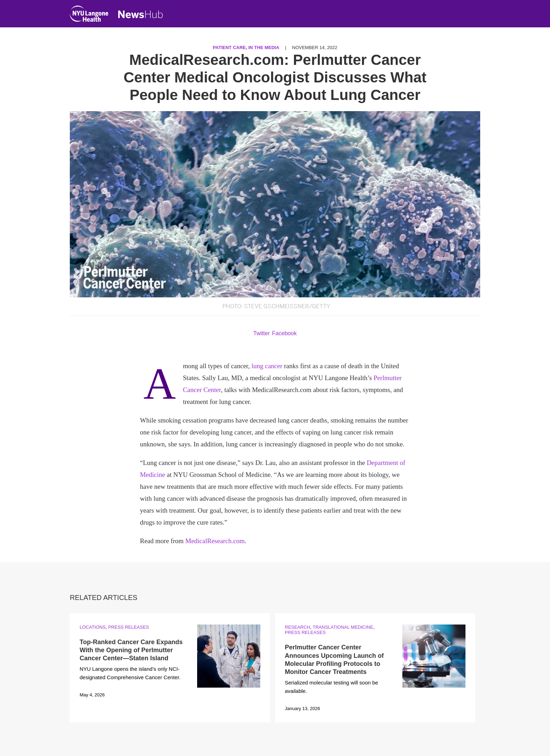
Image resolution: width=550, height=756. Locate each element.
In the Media (264, 48)
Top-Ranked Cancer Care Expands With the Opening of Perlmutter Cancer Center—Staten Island (131, 650)
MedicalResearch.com (215, 541)
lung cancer (267, 366)
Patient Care (229, 48)
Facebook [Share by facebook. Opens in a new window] (284, 333)
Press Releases (128, 627)
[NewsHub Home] (141, 14)
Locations (93, 627)
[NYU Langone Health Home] (89, 15)
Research (297, 627)
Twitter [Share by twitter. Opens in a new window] (261, 333)
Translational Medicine (343, 627)
